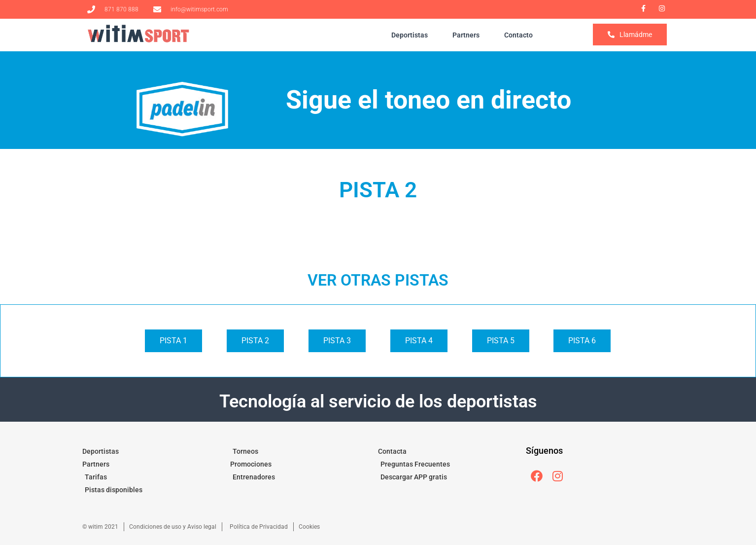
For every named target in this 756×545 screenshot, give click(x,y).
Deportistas (410, 35)
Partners (466, 35)
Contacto (518, 35)
